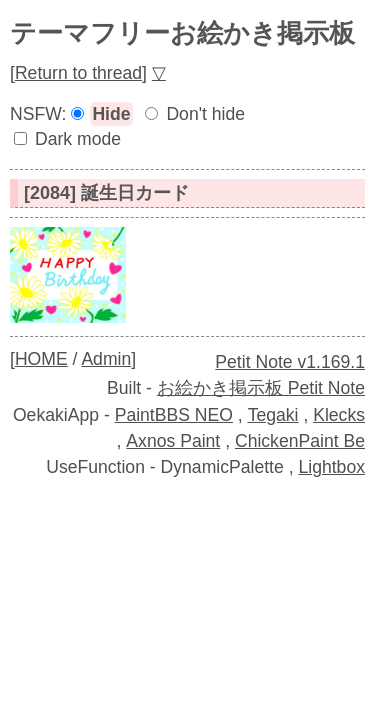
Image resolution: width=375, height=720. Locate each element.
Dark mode (78, 139)
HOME (41, 359)
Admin (106, 359)
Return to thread (78, 73)
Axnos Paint (173, 441)
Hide (111, 114)
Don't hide (205, 114)
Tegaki (273, 415)
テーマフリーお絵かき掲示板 (182, 33)
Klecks (339, 415)
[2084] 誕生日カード (106, 193)
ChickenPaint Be (300, 441)
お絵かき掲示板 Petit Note (261, 388)
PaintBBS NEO (174, 415)
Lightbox (331, 467)
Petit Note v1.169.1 (290, 362)
